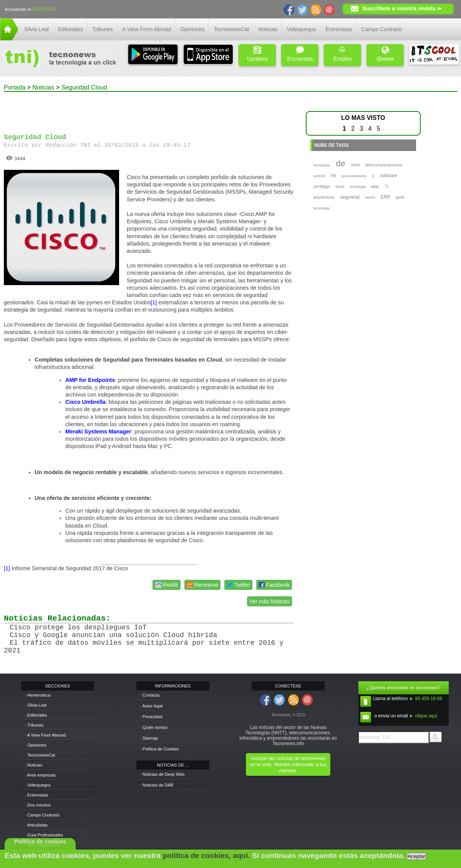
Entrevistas (339, 29)
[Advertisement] (149, 109)
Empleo (342, 54)
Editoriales (70, 29)
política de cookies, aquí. (206, 856)
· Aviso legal (152, 706)
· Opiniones (36, 745)
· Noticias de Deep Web (162, 774)
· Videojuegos (38, 785)
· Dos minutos (38, 805)
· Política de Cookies (159, 749)
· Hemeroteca (38, 695)
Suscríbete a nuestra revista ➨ (402, 8)
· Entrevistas (37, 795)
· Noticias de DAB (157, 785)
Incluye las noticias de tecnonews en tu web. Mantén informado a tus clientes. (288, 764)
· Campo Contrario (42, 815)
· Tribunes (34, 725)
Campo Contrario (382, 29)
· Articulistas (36, 825)
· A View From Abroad (45, 735)
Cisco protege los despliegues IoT (78, 627)
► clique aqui (423, 716)
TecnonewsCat (232, 29)
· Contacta (150, 695)
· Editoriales (36, 715)
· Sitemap (149, 738)
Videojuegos (301, 29)
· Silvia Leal (36, 705)
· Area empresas (40, 775)
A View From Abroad (147, 29)
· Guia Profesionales (44, 835)
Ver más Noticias (269, 601)
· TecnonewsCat (40, 755)
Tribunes (103, 29)
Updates (257, 54)
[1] (154, 302)
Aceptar (416, 856)
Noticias (268, 29)
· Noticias (34, 765)
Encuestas (300, 54)
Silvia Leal (36, 29)
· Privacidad (151, 717)
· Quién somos (154, 727)
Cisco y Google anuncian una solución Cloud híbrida (113, 635)
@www (385, 54)
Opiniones (193, 29)
